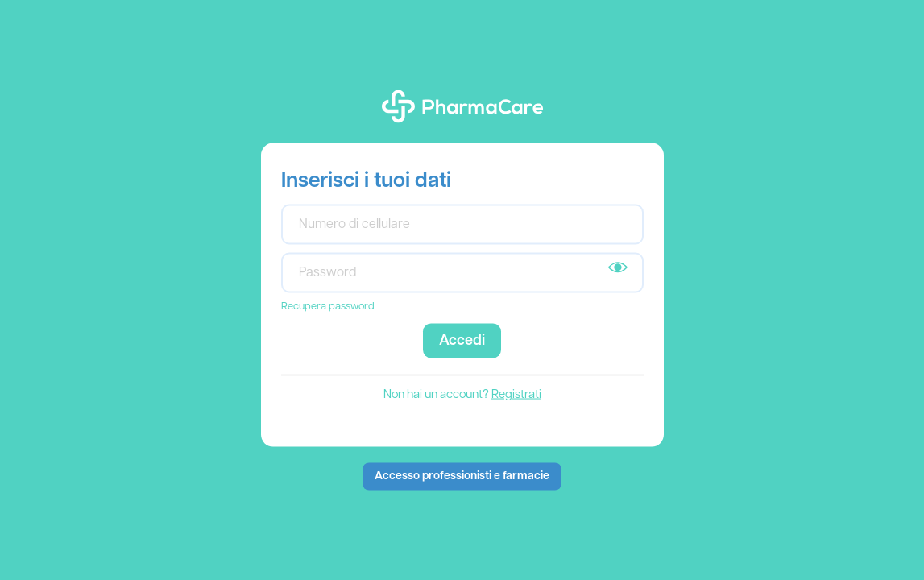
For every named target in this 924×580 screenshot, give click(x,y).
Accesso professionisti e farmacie (462, 476)
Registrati (516, 394)
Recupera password (328, 306)
